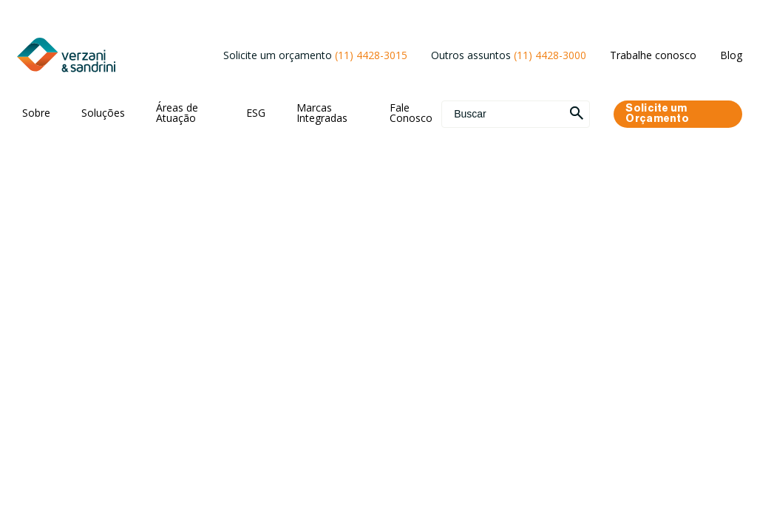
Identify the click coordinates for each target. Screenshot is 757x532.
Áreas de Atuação (177, 113)
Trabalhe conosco (653, 55)
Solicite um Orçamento (657, 113)
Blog (731, 55)
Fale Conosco (411, 113)
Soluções (103, 113)
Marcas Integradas (322, 113)
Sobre (36, 113)
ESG (256, 113)
